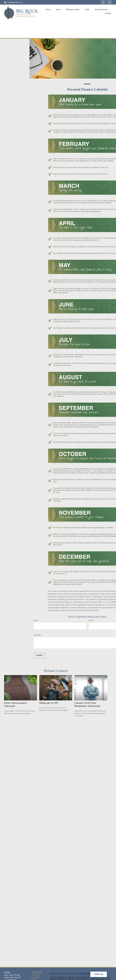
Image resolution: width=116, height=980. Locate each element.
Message (37, 635)
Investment (36, 977)
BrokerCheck (89, 974)
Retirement (36, 975)
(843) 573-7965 (15, 975)
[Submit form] (39, 655)
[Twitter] (103, 2)
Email (91, 620)
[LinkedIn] (109, 2)
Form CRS (99, 974)
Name (36, 620)
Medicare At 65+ (49, 703)
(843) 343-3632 (15, 977)
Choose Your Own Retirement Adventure (87, 704)
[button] (48, 10)
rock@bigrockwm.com (13, 2)
